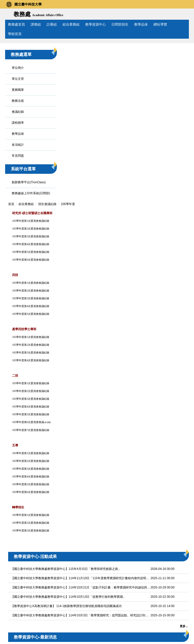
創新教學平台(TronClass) (21, 224)
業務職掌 (18, 129)
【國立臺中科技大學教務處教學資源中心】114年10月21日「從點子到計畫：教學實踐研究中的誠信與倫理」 (83, 475)
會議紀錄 (18, 151)
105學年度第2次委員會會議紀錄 (67, 349)
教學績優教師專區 (174, 176)
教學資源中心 (104, 24)
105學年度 (105, 92)
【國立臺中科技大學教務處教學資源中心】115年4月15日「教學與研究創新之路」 (83, 456)
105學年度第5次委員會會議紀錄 (67, 372)
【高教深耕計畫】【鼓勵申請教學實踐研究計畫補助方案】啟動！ (83, 556)
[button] (10, 61)
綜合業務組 (80, 24)
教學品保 (149, 24)
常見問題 (18, 195)
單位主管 (18, 118)
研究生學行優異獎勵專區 (174, 254)
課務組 (44, 24)
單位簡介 (18, 107)
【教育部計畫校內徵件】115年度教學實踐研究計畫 (82, 537)
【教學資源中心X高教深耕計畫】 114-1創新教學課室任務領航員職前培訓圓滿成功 (83, 494)
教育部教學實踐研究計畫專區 (174, 156)
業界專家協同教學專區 (174, 193)
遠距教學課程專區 (174, 135)
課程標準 (18, 162)
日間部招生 (128, 24)
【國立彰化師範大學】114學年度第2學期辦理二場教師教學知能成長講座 (83, 565)
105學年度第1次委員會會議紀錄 (67, 341)
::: (9, 24)
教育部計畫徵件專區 (174, 118)
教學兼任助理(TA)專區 (174, 213)
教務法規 (18, 140)
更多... (147, 514)
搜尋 (185, 14)
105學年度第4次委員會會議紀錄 (67, 364)
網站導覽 (169, 24)
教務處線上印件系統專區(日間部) (175, 296)
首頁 (48, 92)
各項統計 (18, 184)
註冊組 (60, 24)
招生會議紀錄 (84, 92)
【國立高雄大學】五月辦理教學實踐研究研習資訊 (81, 583)
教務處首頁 (25, 24)
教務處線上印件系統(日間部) (22, 240)
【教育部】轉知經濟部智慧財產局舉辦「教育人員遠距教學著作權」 (83, 574)
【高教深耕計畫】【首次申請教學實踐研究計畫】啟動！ (83, 546)
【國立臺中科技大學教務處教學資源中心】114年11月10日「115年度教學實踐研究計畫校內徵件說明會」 (83, 466)
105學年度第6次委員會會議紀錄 (67, 380)
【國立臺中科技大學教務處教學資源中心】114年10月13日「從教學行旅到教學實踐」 (83, 484)
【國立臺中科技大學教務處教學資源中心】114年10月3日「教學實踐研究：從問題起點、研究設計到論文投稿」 (83, 503)
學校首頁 (15, 34)
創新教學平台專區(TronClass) (176, 274)
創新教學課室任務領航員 (174, 234)
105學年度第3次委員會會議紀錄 (67, 356)
